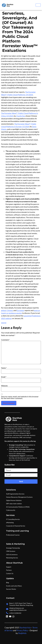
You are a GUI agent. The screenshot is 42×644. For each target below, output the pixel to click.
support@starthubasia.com (18, 610)
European (20, 310)
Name (4, 368)
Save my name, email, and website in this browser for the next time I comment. (20, 397)
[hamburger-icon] (38, 5)
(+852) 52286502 (15, 613)
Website (4, 386)
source (4, 323)
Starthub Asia (25, 628)
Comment (5, 340)
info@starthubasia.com (17, 608)
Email (4, 377)
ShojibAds (22, 633)
